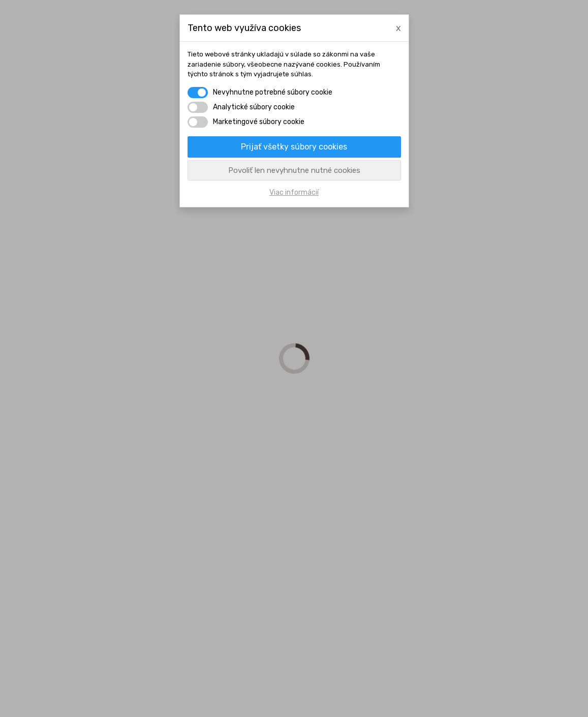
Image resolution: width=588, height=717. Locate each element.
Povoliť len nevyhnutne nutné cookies (294, 170)
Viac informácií (294, 192)
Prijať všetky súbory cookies (294, 147)
